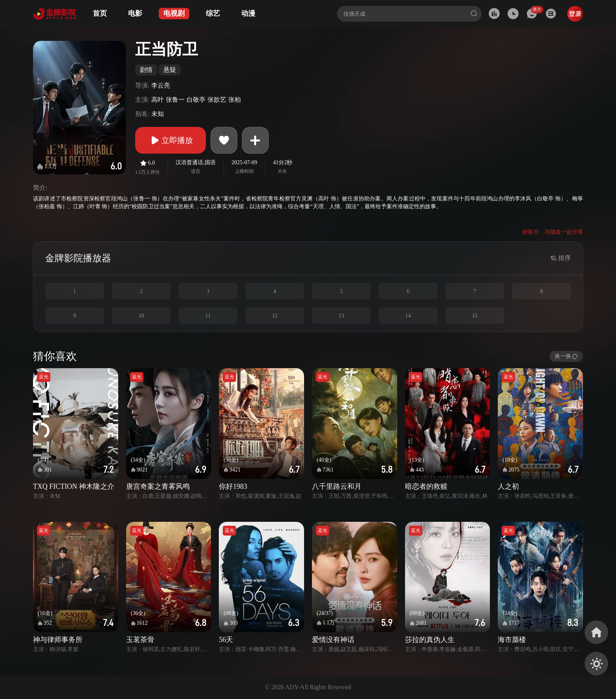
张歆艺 (217, 100)
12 (275, 316)
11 (208, 316)
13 (341, 316)
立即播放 (170, 140)
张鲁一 (175, 100)
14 (408, 316)
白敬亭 (196, 100)
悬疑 (170, 70)
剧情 (146, 70)
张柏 (235, 100)
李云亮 (161, 85)
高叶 (158, 100)
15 (475, 316)
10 (141, 316)
